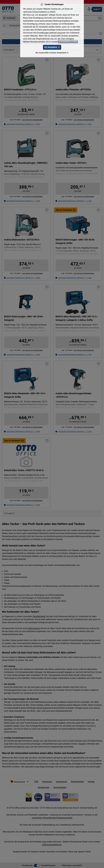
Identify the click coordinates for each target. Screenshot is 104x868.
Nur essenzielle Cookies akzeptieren (52, 53)
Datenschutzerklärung (68, 42)
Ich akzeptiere (52, 47)
